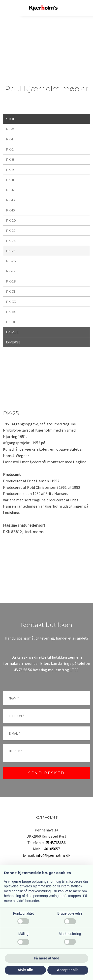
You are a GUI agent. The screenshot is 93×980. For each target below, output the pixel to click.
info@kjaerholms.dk (53, 855)
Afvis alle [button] (25, 970)
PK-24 (11, 241)
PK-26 (11, 261)
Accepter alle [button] (68, 970)
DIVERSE (13, 342)
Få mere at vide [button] (47, 958)
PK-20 (11, 220)
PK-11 (10, 180)
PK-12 (10, 190)
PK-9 (10, 170)
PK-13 (11, 200)
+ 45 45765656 (54, 843)
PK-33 (11, 302)
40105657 (52, 849)
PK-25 (11, 251)
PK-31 (11, 291)
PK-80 (11, 312)
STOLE (12, 119)
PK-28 (11, 281)
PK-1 (10, 139)
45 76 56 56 (23, 670)
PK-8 (10, 159)
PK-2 (10, 149)
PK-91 (11, 322)
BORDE (12, 332)
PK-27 (11, 271)
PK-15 (10, 210)
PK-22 (11, 231)
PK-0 (10, 129)
